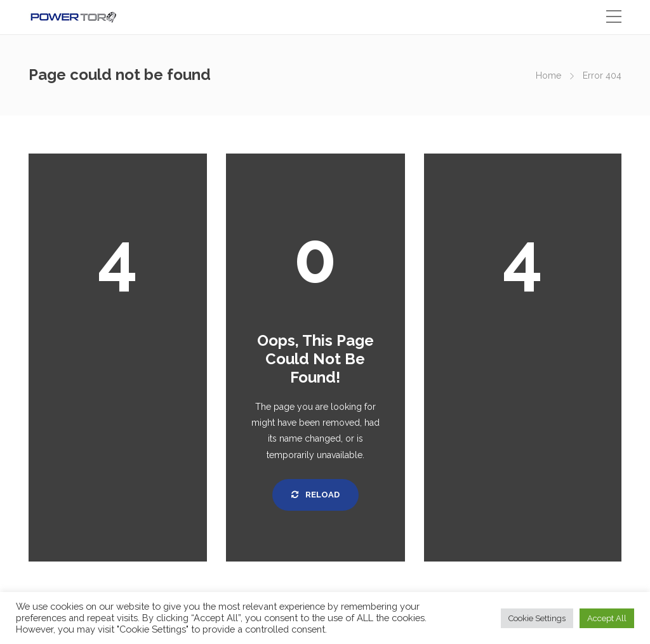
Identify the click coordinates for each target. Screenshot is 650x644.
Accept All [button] (607, 618)
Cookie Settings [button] (537, 618)
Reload (315, 495)
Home (548, 76)
